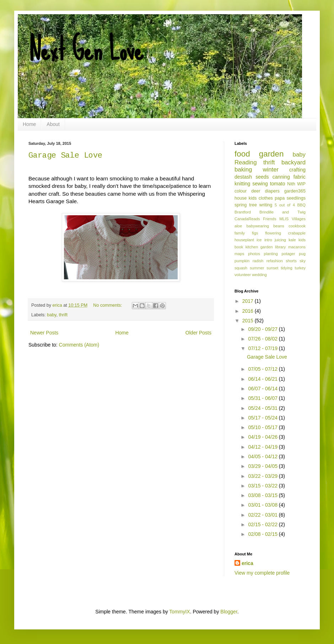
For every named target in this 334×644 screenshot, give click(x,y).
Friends (270, 219)
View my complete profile (262, 573)
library (280, 247)
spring (241, 205)
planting (271, 254)
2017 (249, 301)
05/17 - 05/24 (263, 418)
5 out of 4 (285, 205)
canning (281, 177)
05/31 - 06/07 (263, 398)
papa (280, 198)
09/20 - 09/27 (263, 329)
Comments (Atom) (79, 345)
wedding (259, 275)
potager (289, 254)
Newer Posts (44, 333)
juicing (280, 240)
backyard (293, 162)
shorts (291, 261)
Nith (291, 184)
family (240, 233)
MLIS (284, 219)
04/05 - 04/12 (263, 456)
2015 (249, 321)
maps (239, 254)
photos (254, 254)
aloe (238, 226)
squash (241, 268)
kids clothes (261, 198)
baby (52, 315)
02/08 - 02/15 (263, 534)
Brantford (243, 212)
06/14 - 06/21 (263, 379)
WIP (301, 184)
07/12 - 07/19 (263, 348)
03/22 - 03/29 (263, 476)
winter (271, 170)
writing (266, 205)
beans (279, 226)
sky (303, 261)
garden (271, 154)
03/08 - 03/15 (263, 495)
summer (257, 268)
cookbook (297, 226)
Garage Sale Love (65, 156)
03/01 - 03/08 (263, 505)
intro (268, 240)
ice (259, 240)
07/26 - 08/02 (263, 339)
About (53, 124)
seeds (262, 177)
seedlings (296, 198)
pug (302, 254)
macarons (297, 247)
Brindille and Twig (282, 212)
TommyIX (179, 612)
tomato (278, 184)
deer (256, 191)
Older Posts (198, 333)
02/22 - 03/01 (263, 515)
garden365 (295, 191)
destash (243, 177)
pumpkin (242, 261)
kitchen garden (259, 247)
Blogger (229, 612)
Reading (246, 162)
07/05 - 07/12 (263, 369)
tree (253, 205)
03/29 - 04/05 (263, 466)
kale (292, 240)
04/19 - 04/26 (263, 437)
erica (247, 563)
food (242, 154)
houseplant (244, 240)
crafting (297, 170)
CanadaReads (247, 219)
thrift (63, 315)
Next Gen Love (86, 50)
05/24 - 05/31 (263, 408)
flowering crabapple (285, 233)
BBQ (301, 205)
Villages (299, 219)
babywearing (258, 226)
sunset (272, 268)
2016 (249, 311)
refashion (275, 261)
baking (243, 170)
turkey (300, 268)
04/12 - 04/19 (263, 447)
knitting (242, 184)
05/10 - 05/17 (263, 427)
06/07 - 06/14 (263, 389)
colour (241, 191)
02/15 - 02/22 (263, 524)
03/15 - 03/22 (263, 486)
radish (258, 261)
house (241, 198)
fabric (300, 177)
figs (255, 233)
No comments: (108, 305)
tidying (286, 268)
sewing (260, 184)
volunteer (243, 275)
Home (29, 124)
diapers (272, 191)
